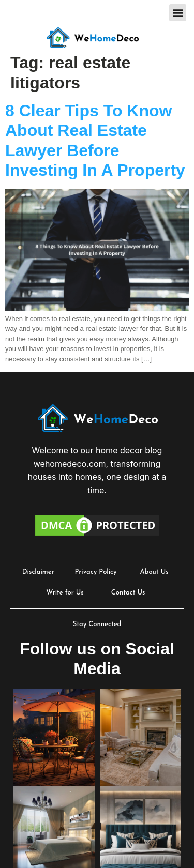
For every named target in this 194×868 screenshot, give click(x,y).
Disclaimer (38, 572)
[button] (178, 13)
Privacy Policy (96, 572)
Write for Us (65, 593)
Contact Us (128, 593)
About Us (154, 572)
